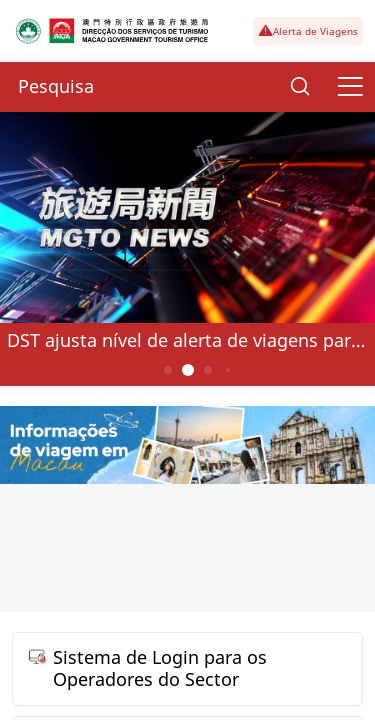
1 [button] (167, 370)
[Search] (300, 87)
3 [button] (207, 370)
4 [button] (227, 370)
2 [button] (187, 370)
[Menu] (350, 87)
